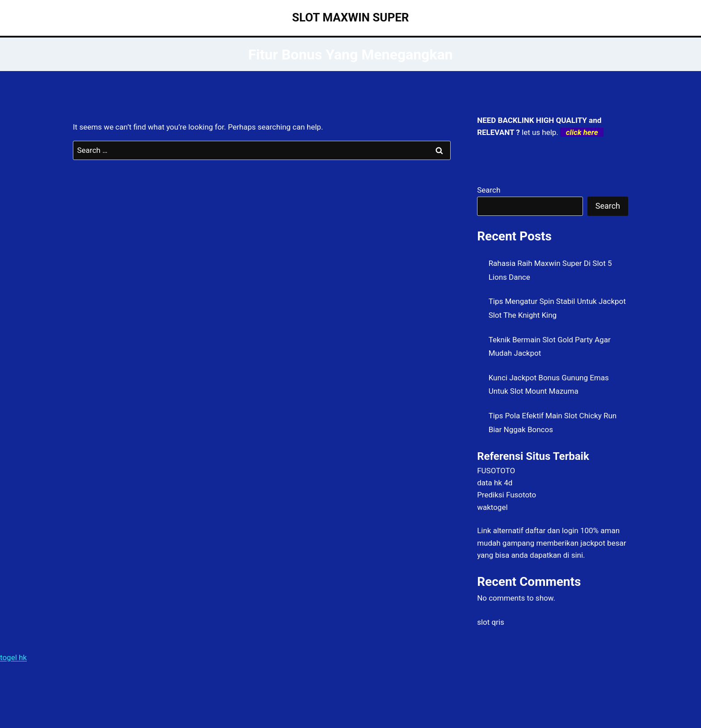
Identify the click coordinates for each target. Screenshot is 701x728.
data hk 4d (495, 483)
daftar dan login (552, 530)
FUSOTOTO (496, 471)
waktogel (492, 507)
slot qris (491, 622)
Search (489, 190)
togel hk (13, 657)
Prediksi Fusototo (507, 495)
